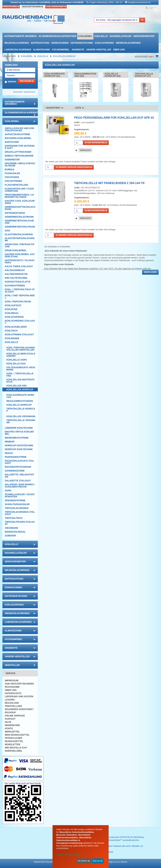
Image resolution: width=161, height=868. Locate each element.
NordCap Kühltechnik (19, 449)
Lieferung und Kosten (19, 696)
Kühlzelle (101, 36)
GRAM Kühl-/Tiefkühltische (20, 245)
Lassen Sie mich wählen (68, 855)
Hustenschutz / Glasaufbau (20, 261)
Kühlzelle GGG (16, 364)
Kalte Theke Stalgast (19, 266)
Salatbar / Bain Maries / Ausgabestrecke (20, 486)
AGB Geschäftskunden (19, 684)
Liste (79, 108)
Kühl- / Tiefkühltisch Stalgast (20, 291)
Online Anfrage (15, 716)
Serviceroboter (144, 36)
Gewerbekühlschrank (19, 217)
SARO (8, 491)
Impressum (12, 680)
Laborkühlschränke (18, 50)
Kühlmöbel (85, 36)
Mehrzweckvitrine (17, 438)
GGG (7, 231)
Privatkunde (11, 7)
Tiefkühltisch (14, 518)
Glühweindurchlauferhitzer (57, 36)
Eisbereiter (12, 160)
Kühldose (11, 309)
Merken (12, 82)
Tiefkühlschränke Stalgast (20, 513)
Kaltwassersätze (16, 274)
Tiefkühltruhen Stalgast (20, 523)
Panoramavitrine (16, 457)
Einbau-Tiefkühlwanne (19, 156)
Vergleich (85, 150)
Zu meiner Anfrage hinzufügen (74, 167)
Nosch (9, 453)
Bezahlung (12, 703)
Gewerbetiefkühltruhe (20, 227)
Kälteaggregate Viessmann (21, 369)
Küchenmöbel (61, 50)
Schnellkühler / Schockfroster (20, 495)
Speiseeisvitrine (15, 500)
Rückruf (10, 712)
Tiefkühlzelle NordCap (21, 410)
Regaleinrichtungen (20, 401)
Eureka (10, 169)
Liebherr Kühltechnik (19, 428)
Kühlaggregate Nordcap (20, 396)
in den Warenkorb (96, 143)
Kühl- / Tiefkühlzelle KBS (20, 375)
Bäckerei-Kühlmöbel (18, 138)
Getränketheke (15, 213)
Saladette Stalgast (18, 481)
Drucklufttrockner (18, 152)
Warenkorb (12, 725)
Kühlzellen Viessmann (21, 416)
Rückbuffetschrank (18, 467)
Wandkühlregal (15, 532)
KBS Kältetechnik (16, 278)
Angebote (78, 50)
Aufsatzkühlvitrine (17, 134)
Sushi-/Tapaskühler (17, 504)
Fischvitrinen (13, 181)
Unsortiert (55, 108)
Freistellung (13, 706)
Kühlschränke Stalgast (20, 322)
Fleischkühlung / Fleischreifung (19, 190)
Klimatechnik (42, 50)
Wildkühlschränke (17, 43)
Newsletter (12, 744)
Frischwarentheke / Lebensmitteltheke (19, 196)
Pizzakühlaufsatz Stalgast (19, 462)
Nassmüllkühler (120, 36)
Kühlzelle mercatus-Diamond (21, 355)
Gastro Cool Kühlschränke (20, 202)
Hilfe (8, 722)
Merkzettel (12, 732)
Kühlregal (12, 313)
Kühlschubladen (16, 327)
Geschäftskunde (33, 7)
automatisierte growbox (21, 36)
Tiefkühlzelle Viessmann (21, 421)
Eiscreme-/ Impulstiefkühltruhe (20, 165)
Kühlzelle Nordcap (19, 405)
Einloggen (27, 81)
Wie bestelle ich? (16, 748)
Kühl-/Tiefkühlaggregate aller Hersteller (21, 349)
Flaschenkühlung (17, 185)
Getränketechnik (82, 43)
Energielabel (14, 751)
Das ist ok (98, 861)
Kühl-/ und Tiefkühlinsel (20, 297)
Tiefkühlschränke (17, 508)
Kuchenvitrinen (15, 286)
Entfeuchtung (40, 43)
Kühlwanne (12, 338)
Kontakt (10, 719)
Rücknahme (12, 687)
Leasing (10, 700)
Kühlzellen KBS (17, 386)
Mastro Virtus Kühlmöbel (19, 433)
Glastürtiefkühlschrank (20, 239)
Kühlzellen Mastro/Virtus (20, 381)
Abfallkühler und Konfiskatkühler (19, 129)
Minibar (10, 442)
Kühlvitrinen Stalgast (19, 334)
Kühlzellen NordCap (64, 56)
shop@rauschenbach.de (139, 2)
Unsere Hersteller (99, 50)
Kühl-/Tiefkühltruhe (18, 302)
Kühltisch (11, 331)
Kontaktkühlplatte (18, 282)
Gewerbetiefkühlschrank (19, 222)
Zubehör (10, 536)
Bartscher (12, 142)
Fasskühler (12, 173)
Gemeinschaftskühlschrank (20, 208)
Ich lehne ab (84, 861)
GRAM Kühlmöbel (16, 250)
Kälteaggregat (15, 270)
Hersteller (20, 665)
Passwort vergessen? (24, 92)
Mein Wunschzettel (17, 735)
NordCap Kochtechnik (19, 445)
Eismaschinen (60, 43)
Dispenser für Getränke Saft (20, 147)
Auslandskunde (56, 7)
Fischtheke (12, 177)
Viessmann (11, 528)
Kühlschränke (104, 43)
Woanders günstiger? (19, 709)
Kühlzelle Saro (17, 360)
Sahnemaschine (15, 471)
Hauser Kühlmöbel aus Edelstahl (20, 255)
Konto (9, 728)
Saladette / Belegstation (19, 476)
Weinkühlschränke (128, 43)
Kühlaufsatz (13, 305)
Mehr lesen (150, 272)
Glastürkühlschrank (19, 234)
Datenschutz (13, 693)
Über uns (119, 50)
